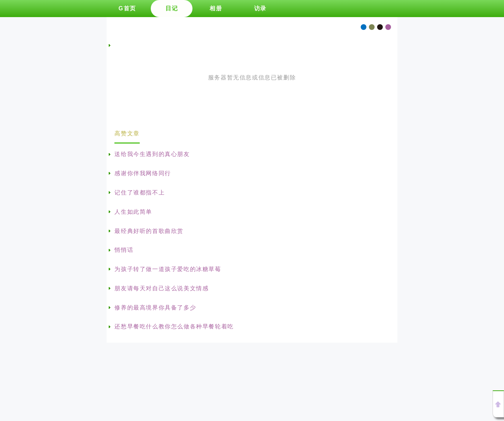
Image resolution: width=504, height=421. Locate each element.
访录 (260, 8)
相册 (216, 8)
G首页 (127, 8)
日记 (172, 8)
